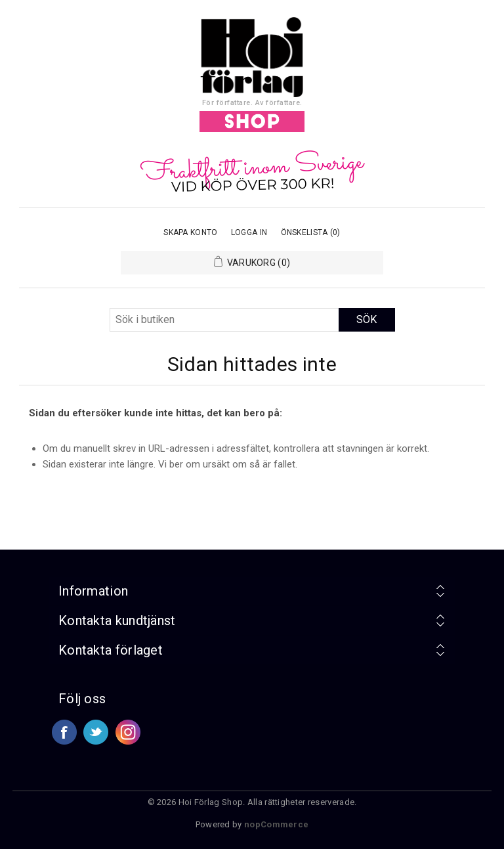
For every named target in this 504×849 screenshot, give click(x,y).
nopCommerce (276, 824)
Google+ (128, 732)
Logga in (249, 232)
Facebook (64, 732)
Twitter (96, 732)
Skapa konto (190, 232)
